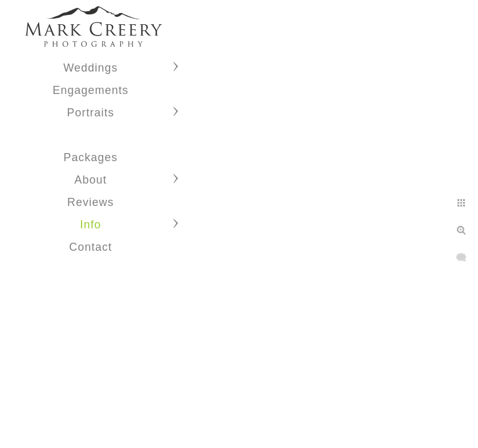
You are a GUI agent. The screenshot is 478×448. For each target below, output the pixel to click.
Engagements (90, 90)
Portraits (90, 113)
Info (90, 225)
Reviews (91, 202)
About (90, 180)
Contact (91, 247)
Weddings (91, 68)
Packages (91, 157)
